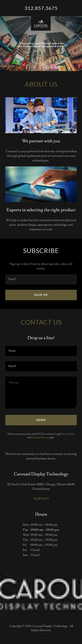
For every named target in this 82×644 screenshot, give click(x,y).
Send (41, 420)
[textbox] (41, 279)
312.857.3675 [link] (41, 499)
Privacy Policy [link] (68, 434)
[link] (41, 8)
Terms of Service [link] (40, 437)
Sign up (41, 295)
